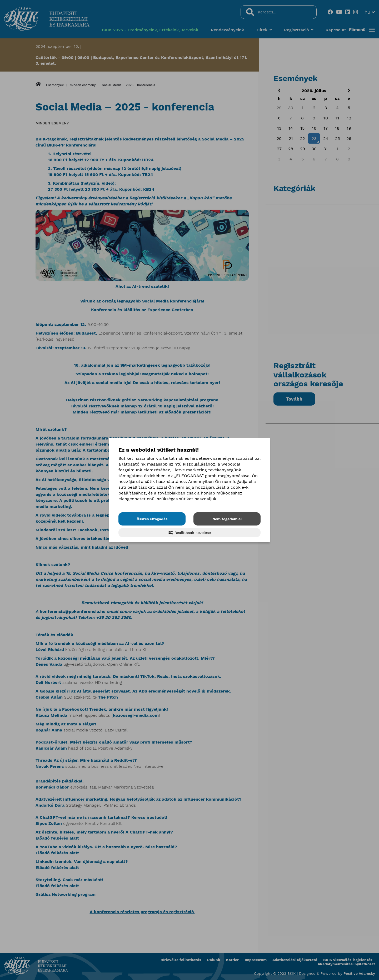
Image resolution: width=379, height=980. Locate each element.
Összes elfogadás (152, 519)
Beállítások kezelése (190, 533)
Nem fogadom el (227, 519)
